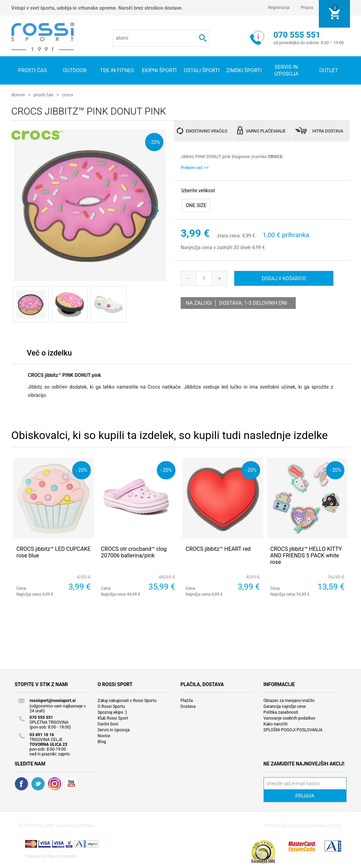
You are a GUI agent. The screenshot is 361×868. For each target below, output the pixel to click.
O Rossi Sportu (111, 706)
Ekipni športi (159, 70)
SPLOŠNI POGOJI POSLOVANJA (293, 730)
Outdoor (75, 70)
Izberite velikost (198, 190)
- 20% (154, 142)
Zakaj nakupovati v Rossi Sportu (127, 700)
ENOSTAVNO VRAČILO (207, 131)
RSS (55, 783)
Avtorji (336, 825)
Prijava (307, 8)
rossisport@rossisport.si (53, 700)
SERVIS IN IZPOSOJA (286, 70)
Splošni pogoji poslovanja (304, 825)
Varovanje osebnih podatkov (289, 718)
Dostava (188, 706)
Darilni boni (108, 724)
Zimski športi (244, 70)
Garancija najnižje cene (285, 706)
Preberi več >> (195, 167)
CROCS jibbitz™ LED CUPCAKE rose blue (53, 552)
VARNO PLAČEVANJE (266, 131)
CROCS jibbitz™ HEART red (218, 549)
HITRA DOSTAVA (328, 131)
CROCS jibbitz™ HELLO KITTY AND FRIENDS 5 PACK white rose (306, 555)
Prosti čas (32, 70)
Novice (104, 735)
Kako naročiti (276, 724)
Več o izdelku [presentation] (49, 353)
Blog (102, 741)
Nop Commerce (62, 856)
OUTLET (329, 70)
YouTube (71, 783)
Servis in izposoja (114, 730)
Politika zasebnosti (281, 712)
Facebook (21, 783)
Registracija (279, 8)
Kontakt (271, 825)
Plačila (187, 700)
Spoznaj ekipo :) (112, 712)
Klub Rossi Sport (113, 718)
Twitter (38, 783)
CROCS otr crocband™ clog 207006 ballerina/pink (134, 552)
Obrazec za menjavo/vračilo (289, 700)
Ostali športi (202, 70)
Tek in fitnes (117, 70)
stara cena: (229, 235)
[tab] (49, 354)
